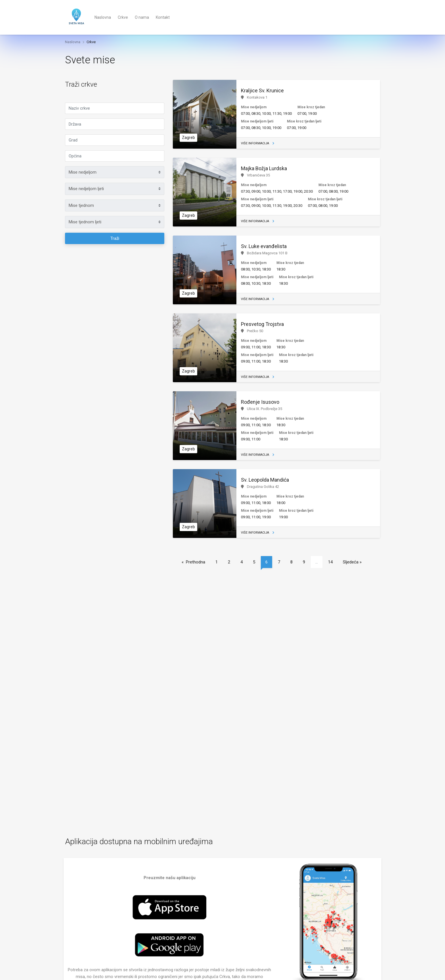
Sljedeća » (352, 562)
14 (330, 562)
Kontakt (163, 17)
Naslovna (103, 17)
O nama (142, 17)
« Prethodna (193, 562)
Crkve (123, 17)
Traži (115, 238)
